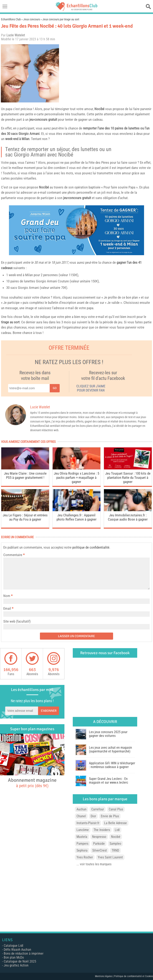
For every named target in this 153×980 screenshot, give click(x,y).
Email (7, 608)
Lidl (117, 830)
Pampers (82, 844)
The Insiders (102, 830)
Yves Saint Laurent (110, 857)
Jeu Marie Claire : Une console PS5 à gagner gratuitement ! (25, 475)
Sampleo (115, 844)
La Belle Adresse (115, 823)
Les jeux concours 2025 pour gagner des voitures (108, 734)
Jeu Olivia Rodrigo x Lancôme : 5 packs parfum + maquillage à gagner (76, 478)
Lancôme (83, 830)
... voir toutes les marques (94, 864)
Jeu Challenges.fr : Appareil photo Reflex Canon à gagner (76, 517)
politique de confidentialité (91, 547)
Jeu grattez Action (16, 965)
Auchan (81, 809)
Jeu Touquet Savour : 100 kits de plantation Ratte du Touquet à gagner (128, 478)
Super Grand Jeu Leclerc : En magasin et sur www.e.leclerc (109, 781)
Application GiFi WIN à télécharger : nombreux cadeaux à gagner (112, 765)
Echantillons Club (11, 19)
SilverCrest (100, 850)
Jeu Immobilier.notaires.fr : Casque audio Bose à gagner (128, 517)
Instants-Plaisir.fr (88, 823)
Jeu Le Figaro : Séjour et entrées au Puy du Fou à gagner (25, 517)
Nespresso (99, 837)
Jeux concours (32, 19)
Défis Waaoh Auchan (17, 950)
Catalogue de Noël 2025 (20, 961)
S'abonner (49, 711)
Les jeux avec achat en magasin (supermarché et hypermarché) (110, 749)
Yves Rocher (85, 857)
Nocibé (99, 109)
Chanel (81, 816)
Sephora (82, 850)
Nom (7, 596)
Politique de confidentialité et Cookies (134, 976)
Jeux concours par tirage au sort (61, 19)
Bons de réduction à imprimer (24, 954)
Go (55, 388)
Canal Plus (116, 809)
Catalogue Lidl (14, 946)
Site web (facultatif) (17, 621)
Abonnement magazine (32, 783)
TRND (115, 850)
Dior (93, 816)
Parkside (99, 844)
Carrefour (98, 809)
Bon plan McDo (14, 957)
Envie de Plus (110, 816)
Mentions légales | (105, 976)
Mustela (82, 837)
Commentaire (14, 555)
